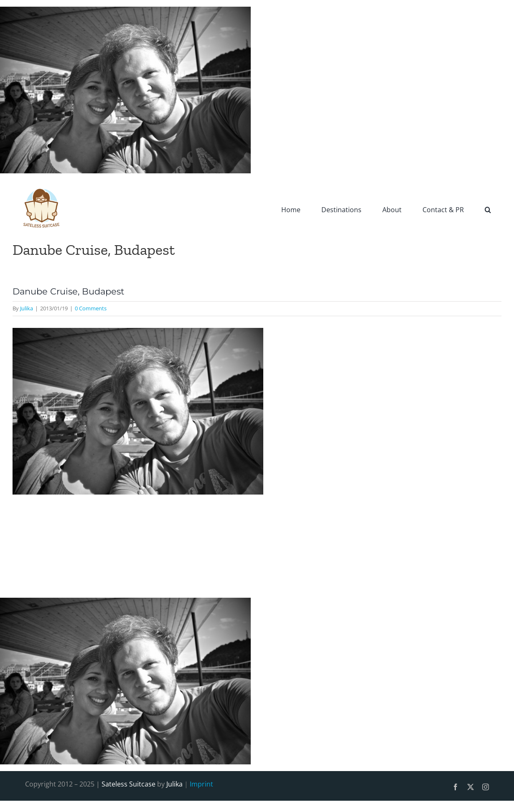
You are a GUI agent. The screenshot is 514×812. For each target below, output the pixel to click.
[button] (488, 209)
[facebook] (455, 787)
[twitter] (471, 787)
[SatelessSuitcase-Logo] (42, 183)
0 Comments (91, 308)
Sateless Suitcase (128, 784)
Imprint (201, 784)
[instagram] (486, 787)
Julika (27, 308)
